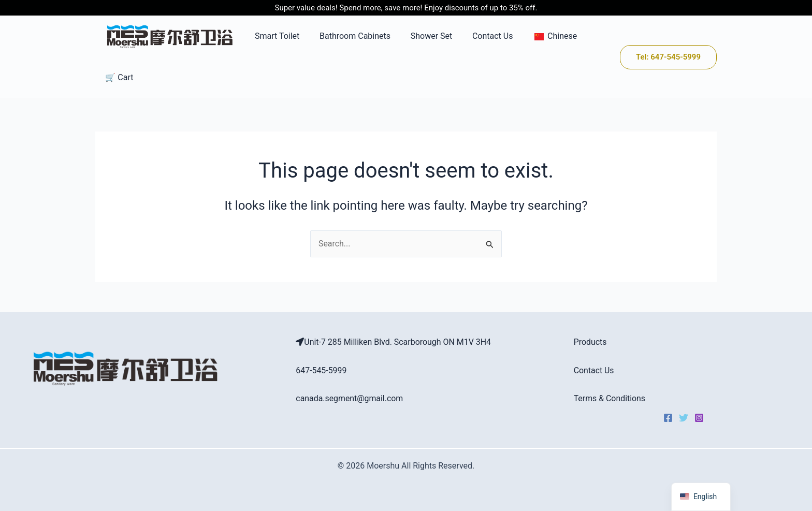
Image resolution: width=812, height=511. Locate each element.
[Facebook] (668, 418)
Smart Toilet (272, 36)
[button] (668, 57)
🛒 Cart (118, 77)
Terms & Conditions (610, 398)
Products (590, 342)
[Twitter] (684, 418)
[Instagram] (699, 418)
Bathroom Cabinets (346, 36)
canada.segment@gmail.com (350, 398)
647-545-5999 (321, 370)
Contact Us (477, 36)
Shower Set (419, 36)
